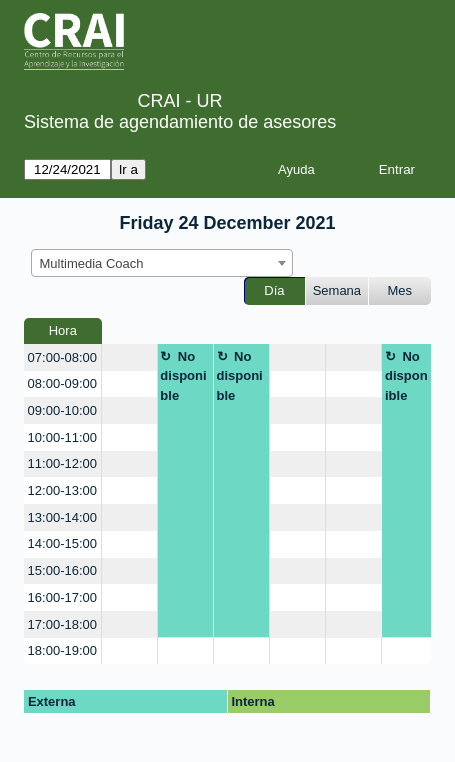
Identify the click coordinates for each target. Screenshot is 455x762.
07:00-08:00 (62, 357)
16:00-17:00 (62, 597)
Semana (337, 290)
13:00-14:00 (62, 517)
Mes (400, 290)
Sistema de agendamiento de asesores (180, 122)
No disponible (183, 376)
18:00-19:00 (62, 650)
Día (274, 290)
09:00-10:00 (62, 410)
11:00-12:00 (62, 463)
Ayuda (296, 169)
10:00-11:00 (62, 437)
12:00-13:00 (62, 490)
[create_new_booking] (129, 357)
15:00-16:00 (62, 570)
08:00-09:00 (62, 383)
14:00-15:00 (62, 543)
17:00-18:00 (62, 624)
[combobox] (162, 263)
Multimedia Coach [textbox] (92, 263)
